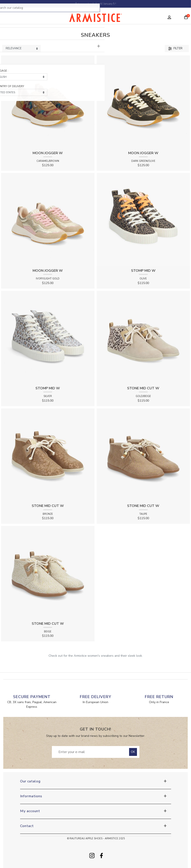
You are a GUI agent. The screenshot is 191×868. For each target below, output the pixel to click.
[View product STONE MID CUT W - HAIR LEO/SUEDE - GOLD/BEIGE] (143, 337)
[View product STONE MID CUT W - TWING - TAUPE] (143, 455)
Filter (175, 48)
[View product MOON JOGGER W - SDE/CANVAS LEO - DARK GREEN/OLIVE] (143, 102)
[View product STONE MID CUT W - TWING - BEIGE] (48, 572)
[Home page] (95, 19)
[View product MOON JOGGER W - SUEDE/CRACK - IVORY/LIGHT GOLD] (48, 220)
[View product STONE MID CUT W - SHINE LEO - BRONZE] (48, 455)
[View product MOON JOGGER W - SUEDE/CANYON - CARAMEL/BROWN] (48, 102)
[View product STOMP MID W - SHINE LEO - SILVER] (48, 337)
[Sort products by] (21, 49)
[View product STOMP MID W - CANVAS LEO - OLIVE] (143, 220)
